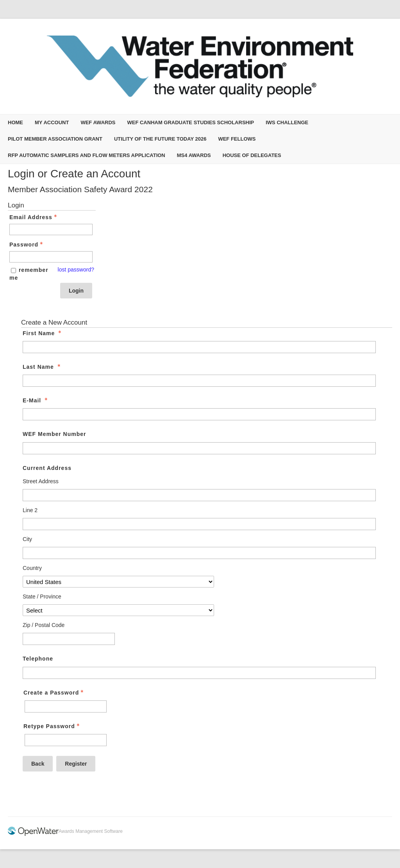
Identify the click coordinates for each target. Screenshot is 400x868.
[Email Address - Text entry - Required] (51, 230)
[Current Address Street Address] (199, 495)
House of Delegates (252, 155)
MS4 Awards (194, 155)
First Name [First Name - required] (43, 333)
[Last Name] (199, 381)
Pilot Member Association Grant (55, 139)
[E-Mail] (199, 414)
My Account (52, 122)
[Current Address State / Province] (118, 610)
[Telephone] (199, 673)
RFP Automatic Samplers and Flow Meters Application (87, 155)
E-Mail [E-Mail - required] (36, 400)
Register (76, 764)
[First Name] (199, 347)
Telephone (38, 659)
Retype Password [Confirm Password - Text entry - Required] (52, 726)
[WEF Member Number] (199, 448)
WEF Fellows (237, 139)
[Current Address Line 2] (199, 524)
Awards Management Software (91, 831)
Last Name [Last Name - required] (42, 367)
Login (76, 291)
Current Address (47, 468)
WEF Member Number (54, 434)
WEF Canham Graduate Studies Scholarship (190, 122)
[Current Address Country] (118, 582)
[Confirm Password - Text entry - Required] (66, 740)
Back (38, 764)
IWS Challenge (287, 122)
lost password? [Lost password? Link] (76, 270)
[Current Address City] (199, 553)
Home (15, 122)
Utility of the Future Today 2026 (160, 139)
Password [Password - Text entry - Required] (27, 245)
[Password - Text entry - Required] (51, 257)
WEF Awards (98, 122)
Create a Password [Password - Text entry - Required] (54, 693)
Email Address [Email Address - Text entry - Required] (34, 217)
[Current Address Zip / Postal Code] (69, 639)
